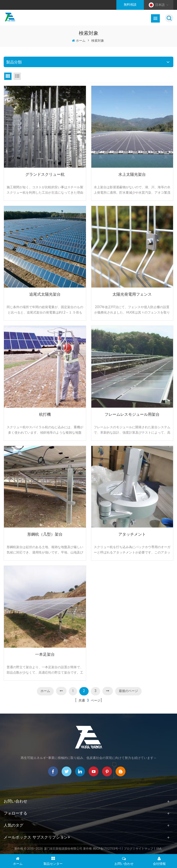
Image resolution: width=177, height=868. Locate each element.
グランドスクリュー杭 (45, 175)
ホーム (81, 41)
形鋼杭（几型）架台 (45, 535)
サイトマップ (144, 849)
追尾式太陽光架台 (45, 295)
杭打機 (45, 415)
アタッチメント (132, 535)
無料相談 (130, 5)
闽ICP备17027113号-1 (107, 849)
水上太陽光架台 (132, 175)
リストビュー (17, 76)
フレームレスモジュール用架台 (132, 415)
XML (159, 849)
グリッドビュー (8, 76)
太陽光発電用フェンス (132, 295)
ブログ (128, 849)
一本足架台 (45, 655)
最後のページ (128, 691)
